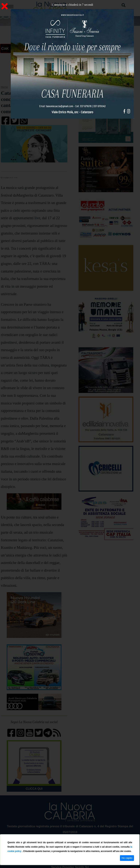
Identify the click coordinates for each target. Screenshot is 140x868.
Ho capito (127, 858)
